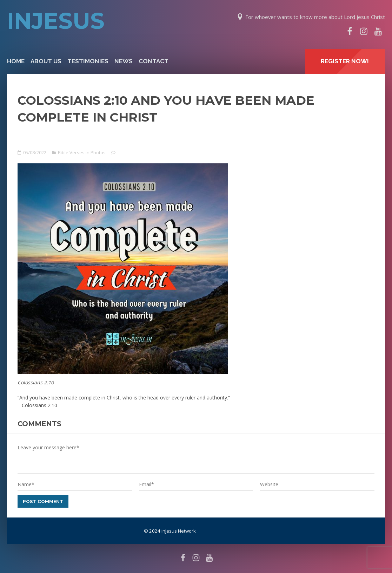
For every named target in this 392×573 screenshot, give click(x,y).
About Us (46, 61)
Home (16, 61)
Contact (154, 61)
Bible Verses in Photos (82, 152)
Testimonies (88, 61)
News (124, 61)
